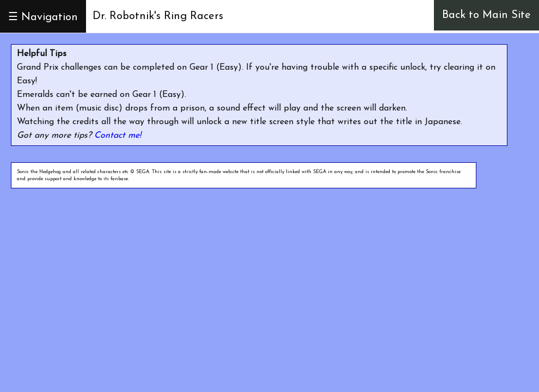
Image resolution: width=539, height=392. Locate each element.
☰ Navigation (43, 17)
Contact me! (118, 136)
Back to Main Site (486, 15)
